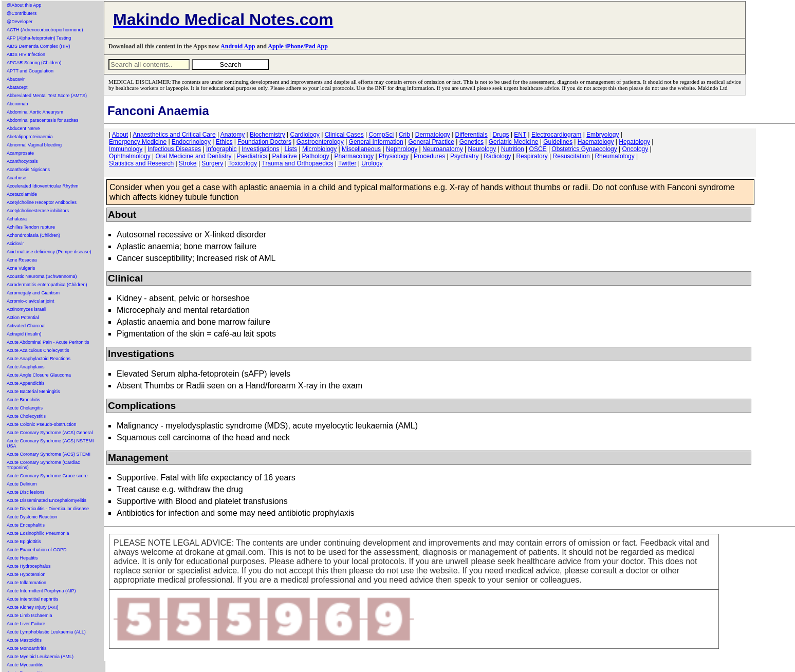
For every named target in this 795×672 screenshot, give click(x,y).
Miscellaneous (361, 149)
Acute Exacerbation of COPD (37, 550)
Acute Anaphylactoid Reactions (39, 359)
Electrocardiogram (556, 135)
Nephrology (402, 149)
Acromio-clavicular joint (31, 301)
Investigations (260, 149)
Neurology (482, 149)
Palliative (285, 156)
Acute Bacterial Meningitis (33, 391)
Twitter (347, 163)
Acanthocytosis (22, 161)
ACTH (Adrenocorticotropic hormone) (45, 30)
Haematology (596, 142)
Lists (291, 149)
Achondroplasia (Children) (33, 235)
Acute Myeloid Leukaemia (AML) (40, 657)
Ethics (224, 142)
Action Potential (23, 318)
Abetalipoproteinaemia (30, 137)
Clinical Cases (344, 135)
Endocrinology (191, 142)
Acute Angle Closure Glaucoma (39, 375)
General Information (376, 142)
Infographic (221, 149)
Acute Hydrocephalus (29, 566)
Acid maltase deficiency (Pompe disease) (49, 252)
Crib (404, 135)
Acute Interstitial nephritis (33, 599)
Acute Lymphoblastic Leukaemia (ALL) (46, 632)
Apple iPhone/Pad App (298, 46)
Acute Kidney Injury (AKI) (33, 607)
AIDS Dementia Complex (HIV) (39, 46)
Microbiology (319, 149)
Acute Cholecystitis (26, 416)
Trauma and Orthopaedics (298, 163)
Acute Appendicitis (26, 383)
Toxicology (243, 163)
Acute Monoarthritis (27, 648)
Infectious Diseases (174, 149)
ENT (520, 135)
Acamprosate (20, 153)
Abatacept (17, 87)
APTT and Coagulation (30, 71)
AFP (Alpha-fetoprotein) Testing (39, 38)
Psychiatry (464, 156)
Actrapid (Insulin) (24, 334)
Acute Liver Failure (26, 624)
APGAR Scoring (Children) (34, 63)
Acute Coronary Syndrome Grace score (47, 476)
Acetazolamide (22, 194)
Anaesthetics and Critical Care (174, 135)
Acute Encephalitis (26, 525)
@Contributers (22, 13)
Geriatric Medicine (514, 142)
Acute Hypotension (26, 574)
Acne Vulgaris (21, 268)
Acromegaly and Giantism (33, 293)
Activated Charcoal (26, 326)
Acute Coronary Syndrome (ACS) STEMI (49, 454)
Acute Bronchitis (23, 400)
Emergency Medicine (138, 142)
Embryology (603, 135)
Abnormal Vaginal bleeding (34, 145)
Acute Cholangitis (25, 408)
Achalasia (17, 219)
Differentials (472, 135)
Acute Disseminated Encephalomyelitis (47, 500)
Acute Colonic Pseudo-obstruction (42, 424)
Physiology (394, 156)
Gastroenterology (320, 142)
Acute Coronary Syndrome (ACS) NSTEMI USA (50, 443)
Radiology (497, 156)
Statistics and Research (141, 163)
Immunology (126, 149)
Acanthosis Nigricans (28, 170)
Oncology (635, 149)
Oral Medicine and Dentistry (194, 156)
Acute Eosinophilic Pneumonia (38, 533)
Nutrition (513, 149)
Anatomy (233, 135)
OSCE (538, 149)
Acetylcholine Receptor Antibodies (42, 202)
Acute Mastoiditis (24, 640)
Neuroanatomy (443, 149)
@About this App (24, 5)
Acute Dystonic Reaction (32, 517)
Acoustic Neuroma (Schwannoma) (42, 276)
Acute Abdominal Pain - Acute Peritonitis (48, 342)
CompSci (381, 135)
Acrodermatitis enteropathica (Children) (47, 285)
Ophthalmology (130, 156)
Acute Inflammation (26, 583)
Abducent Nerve (23, 128)
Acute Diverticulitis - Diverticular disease (48, 509)
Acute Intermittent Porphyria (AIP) (41, 591)
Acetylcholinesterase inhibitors (38, 211)
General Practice (431, 142)
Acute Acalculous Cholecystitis (38, 350)
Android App (238, 46)
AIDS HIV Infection (26, 54)
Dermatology (433, 135)
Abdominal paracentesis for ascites (43, 120)
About (120, 135)
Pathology (315, 156)
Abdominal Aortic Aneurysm (35, 112)
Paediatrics (252, 156)
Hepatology (634, 142)
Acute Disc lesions (26, 492)
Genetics (472, 142)
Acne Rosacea (22, 260)
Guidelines (558, 142)
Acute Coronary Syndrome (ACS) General (50, 433)
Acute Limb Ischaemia (30, 615)
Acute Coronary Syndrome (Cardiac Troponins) (43, 465)
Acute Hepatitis (22, 558)
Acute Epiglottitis (24, 542)
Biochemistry (267, 135)
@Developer (20, 22)
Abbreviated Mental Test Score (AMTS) (47, 96)
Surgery (212, 163)
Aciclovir (15, 244)
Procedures (429, 156)
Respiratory (532, 156)
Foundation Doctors (264, 142)
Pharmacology (354, 156)
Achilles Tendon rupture (31, 227)
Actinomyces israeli (26, 309)
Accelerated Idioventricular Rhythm (43, 186)
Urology (372, 163)
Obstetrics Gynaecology (584, 149)
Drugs (501, 135)
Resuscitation (571, 156)
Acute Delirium (22, 484)
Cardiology (304, 135)
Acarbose (16, 178)
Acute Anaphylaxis (26, 367)
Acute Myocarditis (25, 665)
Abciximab (17, 104)
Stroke (188, 163)
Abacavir (16, 79)
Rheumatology (614, 156)
